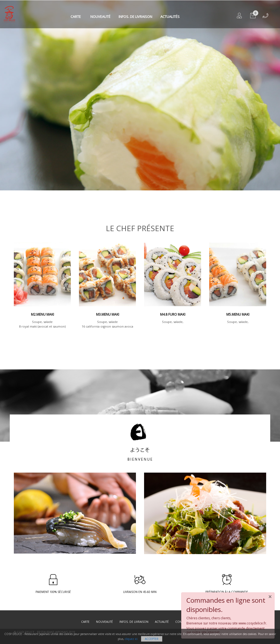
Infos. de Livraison (135, 17)
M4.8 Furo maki (173, 314)
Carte (76, 17)
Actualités (170, 17)
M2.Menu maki (42, 314)
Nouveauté (100, 17)
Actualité (162, 622)
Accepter (152, 639)
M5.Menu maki (238, 314)
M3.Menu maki (108, 314)
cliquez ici (131, 639)
